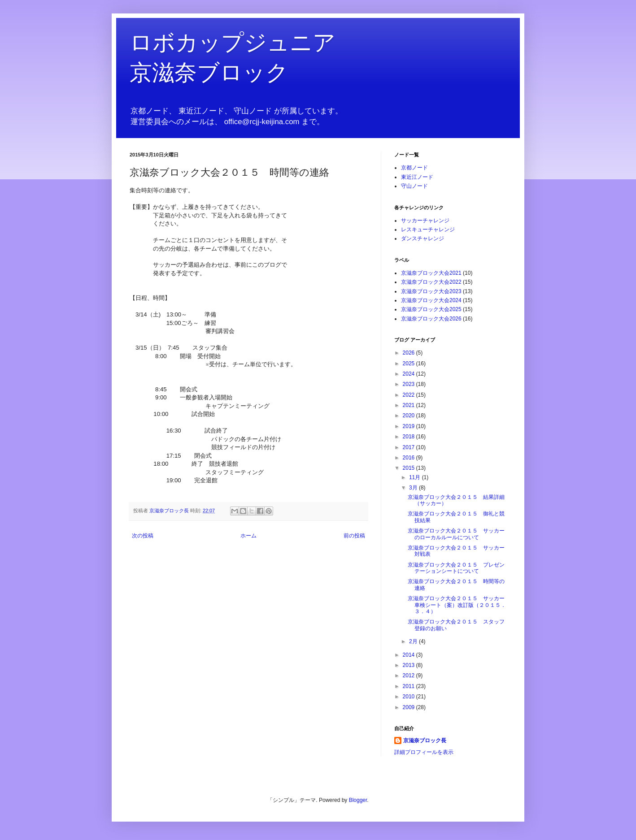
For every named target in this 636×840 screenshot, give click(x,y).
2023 (409, 384)
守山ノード (414, 186)
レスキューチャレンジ (428, 229)
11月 (416, 477)
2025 (409, 364)
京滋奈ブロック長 (425, 740)
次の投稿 (143, 536)
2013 (409, 665)
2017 (409, 447)
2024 (409, 374)
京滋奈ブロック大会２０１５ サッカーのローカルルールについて (456, 534)
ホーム (248, 536)
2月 (414, 641)
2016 (409, 458)
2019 (409, 426)
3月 (414, 488)
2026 (409, 353)
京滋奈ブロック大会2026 (431, 319)
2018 (409, 437)
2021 (409, 405)
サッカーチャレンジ (425, 221)
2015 (409, 468)
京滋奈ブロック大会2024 (431, 300)
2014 (409, 655)
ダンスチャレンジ (423, 238)
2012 (409, 675)
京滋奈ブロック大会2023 (431, 291)
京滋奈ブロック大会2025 (431, 309)
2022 (409, 395)
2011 (409, 686)
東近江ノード (417, 177)
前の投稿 (354, 536)
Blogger (358, 800)
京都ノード (414, 168)
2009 (409, 707)
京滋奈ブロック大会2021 (431, 273)
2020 (409, 416)
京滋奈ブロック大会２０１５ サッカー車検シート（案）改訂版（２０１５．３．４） (457, 605)
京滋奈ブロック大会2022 (431, 282)
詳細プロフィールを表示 (424, 752)
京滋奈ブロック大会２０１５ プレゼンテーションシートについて (456, 568)
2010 (409, 697)
